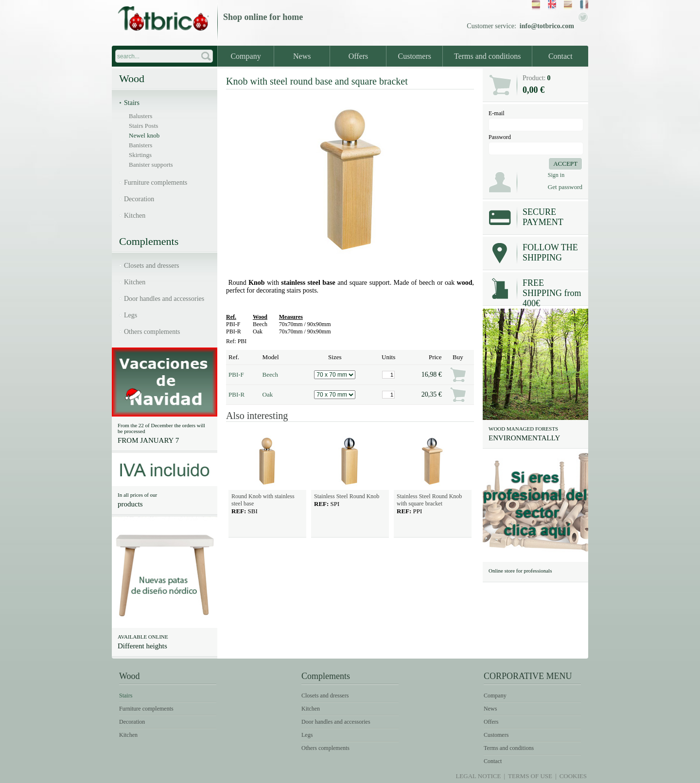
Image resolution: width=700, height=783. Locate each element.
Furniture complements (156, 183)
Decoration (139, 199)
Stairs (132, 103)
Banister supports (151, 165)
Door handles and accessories (164, 299)
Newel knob (144, 135)
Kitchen (135, 216)
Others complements (152, 332)
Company (245, 56)
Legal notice (478, 776)
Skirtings (140, 155)
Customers (415, 56)
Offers (359, 56)
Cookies (573, 776)
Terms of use (530, 776)
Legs (131, 315)
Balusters (140, 116)
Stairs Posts (143, 126)
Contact (560, 56)
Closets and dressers (152, 266)
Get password (565, 187)
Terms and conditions (488, 56)
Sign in (556, 175)
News (302, 56)
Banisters (140, 145)
